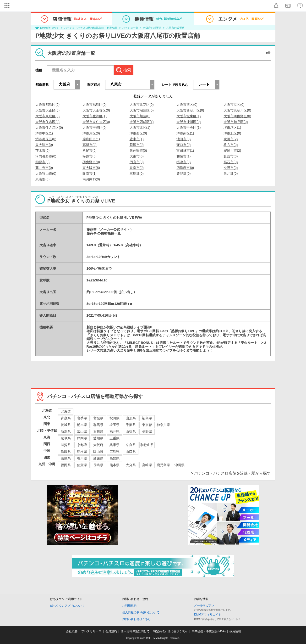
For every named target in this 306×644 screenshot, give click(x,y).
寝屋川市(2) (232, 151)
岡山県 (98, 452)
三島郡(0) (137, 174)
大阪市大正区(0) (47, 110)
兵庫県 (115, 445)
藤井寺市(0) (44, 168)
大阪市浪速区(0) (142, 110)
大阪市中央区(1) (189, 128)
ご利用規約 (129, 606)
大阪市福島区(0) (95, 105)
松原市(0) (90, 156)
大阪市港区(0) (234, 105)
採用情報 (235, 631)
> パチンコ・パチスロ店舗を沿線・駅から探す (231, 473)
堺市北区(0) (232, 133)
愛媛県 (98, 458)
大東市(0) (137, 156)
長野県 (147, 431)
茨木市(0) (42, 151)
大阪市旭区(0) (140, 116)
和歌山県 (147, 445)
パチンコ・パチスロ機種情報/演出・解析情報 (91, 28)
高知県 (115, 458)
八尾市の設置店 (175, 28)
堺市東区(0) (91, 133)
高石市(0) (231, 162)
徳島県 (66, 458)
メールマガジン (204, 605)
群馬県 (98, 425)
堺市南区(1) (185, 133)
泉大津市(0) (44, 145)
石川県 (98, 431)
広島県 (115, 452)
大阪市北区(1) (140, 128)
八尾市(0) (90, 151)
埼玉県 (115, 425)
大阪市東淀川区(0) (237, 110)
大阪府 (98, 445)
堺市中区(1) (44, 133)
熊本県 (115, 465)
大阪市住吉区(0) (47, 122)
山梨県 (131, 431)
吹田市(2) (231, 139)
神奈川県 (163, 425)
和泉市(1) (183, 156)
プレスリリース (91, 631)
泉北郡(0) (231, 174)
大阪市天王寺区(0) (96, 110)
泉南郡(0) (42, 179)
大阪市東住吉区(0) (96, 122)
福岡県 (66, 465)
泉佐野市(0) (138, 151)
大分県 (131, 465)
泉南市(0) (137, 168)
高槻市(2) (90, 145)
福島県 (147, 418)
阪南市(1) (90, 174)
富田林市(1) (185, 151)
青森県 (66, 418)
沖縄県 (180, 465)
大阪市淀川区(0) (189, 122)
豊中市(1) (137, 139)
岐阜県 (66, 438)
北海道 (66, 411)
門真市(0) (137, 162)
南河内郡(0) (91, 179)
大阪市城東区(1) (189, 116)
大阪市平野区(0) (95, 128)
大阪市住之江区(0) (49, 128)
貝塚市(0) (137, 145)
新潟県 (66, 431)
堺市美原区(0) (46, 139)
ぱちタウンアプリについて (67, 606)
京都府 (82, 445)
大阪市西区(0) (187, 105)
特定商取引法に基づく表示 (170, 631)
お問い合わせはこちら (137, 619)
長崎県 (98, 465)
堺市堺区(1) (232, 128)
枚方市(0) (231, 145)
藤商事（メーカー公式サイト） (110, 230)
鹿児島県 (163, 465)
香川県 (82, 458)
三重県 (115, 438)
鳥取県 (66, 452)
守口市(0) (183, 145)
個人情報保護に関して (135, 631)
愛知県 (98, 438)
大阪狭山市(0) (46, 174)
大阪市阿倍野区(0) (237, 116)
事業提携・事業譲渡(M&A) (209, 631)
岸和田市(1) (91, 139)
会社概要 (72, 631)
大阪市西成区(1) (142, 122)
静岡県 (82, 438)
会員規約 (111, 631)
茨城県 (66, 425)
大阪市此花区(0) (142, 105)
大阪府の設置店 (152, 28)
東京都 (147, 425)
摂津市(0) (183, 162)
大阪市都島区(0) (47, 105)
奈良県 (131, 445)
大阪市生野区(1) (95, 116)
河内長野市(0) (46, 156)
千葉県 (131, 425)
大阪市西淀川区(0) (190, 110)
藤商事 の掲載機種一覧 (104, 233)
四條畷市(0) (185, 168)
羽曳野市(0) (91, 162)
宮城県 (98, 418)
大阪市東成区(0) (47, 116)
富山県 (82, 431)
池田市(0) (183, 139)
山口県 (131, 452)
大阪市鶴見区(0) (236, 122)
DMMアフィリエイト (208, 615)
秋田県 (115, 418)
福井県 (115, 431)
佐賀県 (82, 465)
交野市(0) (231, 168)
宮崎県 (147, 465)
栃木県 (82, 425)
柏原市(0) (42, 162)
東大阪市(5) (91, 168)
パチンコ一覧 (130, 28)
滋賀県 (66, 445)
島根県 (82, 452)
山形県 (131, 418)
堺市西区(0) (138, 133)
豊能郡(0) (183, 174)
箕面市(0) (231, 156)
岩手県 (82, 418)
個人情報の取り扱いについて (141, 612)
